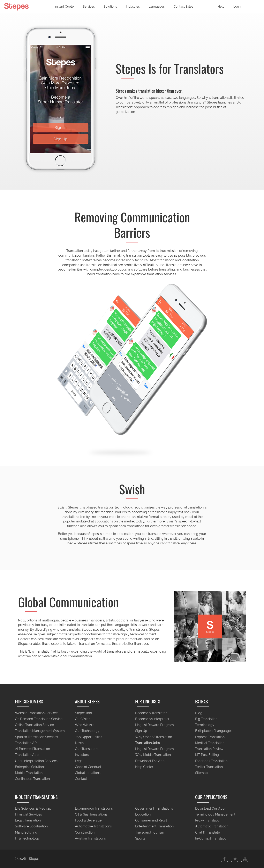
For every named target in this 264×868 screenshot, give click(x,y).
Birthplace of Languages (214, 731)
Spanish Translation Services (36, 737)
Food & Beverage (88, 821)
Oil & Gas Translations (91, 814)
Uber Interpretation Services (36, 761)
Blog (199, 713)
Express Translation (210, 737)
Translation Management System (40, 731)
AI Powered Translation (32, 749)
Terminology (205, 725)
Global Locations (88, 773)
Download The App (150, 761)
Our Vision (83, 719)
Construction (85, 832)
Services (89, 7)
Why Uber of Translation (154, 737)
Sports (140, 838)
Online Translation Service (34, 725)
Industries (133, 7)
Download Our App (210, 808)
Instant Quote (64, 7)
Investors (82, 755)
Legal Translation (28, 821)
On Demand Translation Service (39, 719)
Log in (238, 7)
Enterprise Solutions (30, 767)
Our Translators (87, 749)
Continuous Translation (32, 779)
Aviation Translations (90, 838)
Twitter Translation (209, 767)
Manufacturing (26, 832)
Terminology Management (215, 814)
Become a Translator (151, 713)
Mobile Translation (29, 773)
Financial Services (28, 814)
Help (221, 7)
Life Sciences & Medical (33, 808)
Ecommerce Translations (94, 808)
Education (143, 814)
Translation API (26, 743)
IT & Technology (27, 838)
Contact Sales (183, 7)
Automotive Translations (93, 826)
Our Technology (87, 731)
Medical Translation (210, 743)
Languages (157, 7)
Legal (79, 761)
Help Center (144, 767)
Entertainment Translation (154, 826)
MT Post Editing (207, 755)
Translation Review (209, 749)
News (79, 743)
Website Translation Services (37, 713)
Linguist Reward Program (154, 725)
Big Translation (206, 719)
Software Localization (31, 826)
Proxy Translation (208, 821)
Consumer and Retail (151, 821)
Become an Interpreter (152, 719)
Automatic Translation (212, 826)
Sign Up (141, 731)
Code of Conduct (88, 767)
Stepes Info (84, 713)
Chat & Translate (208, 832)
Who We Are (85, 725)
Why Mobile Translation (153, 755)
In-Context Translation (212, 838)
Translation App (27, 755)
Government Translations (154, 808)
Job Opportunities (89, 737)
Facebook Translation (211, 761)
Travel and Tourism (150, 832)
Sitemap (201, 773)
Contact (81, 779)
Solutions (110, 7)
